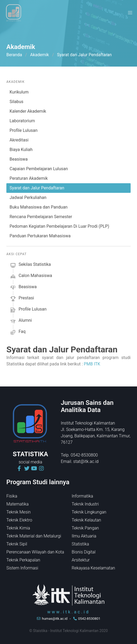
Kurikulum (19, 92)
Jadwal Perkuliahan (28, 197)
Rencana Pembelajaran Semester (41, 217)
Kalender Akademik (28, 111)
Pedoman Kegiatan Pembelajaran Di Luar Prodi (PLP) (59, 226)
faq (18, 332)
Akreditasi (19, 140)
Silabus (16, 102)
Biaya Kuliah (21, 150)
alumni (21, 321)
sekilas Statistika (30, 265)
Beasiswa (19, 159)
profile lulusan (28, 310)
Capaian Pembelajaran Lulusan (39, 169)
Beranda (14, 55)
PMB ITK (92, 364)
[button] (130, 13)
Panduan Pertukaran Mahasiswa (40, 236)
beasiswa (23, 288)
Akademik (39, 55)
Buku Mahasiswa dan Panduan (38, 207)
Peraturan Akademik (29, 178)
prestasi (22, 299)
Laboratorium (22, 121)
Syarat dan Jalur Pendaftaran (37, 188)
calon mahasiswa (31, 276)
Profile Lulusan (23, 130)
